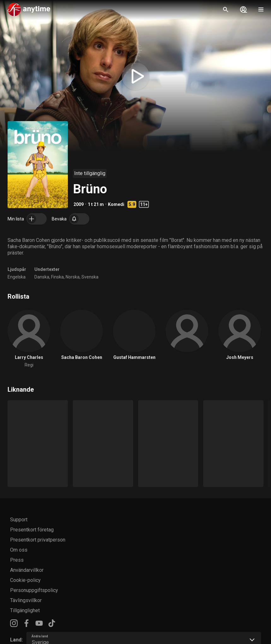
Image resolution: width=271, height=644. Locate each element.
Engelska (17, 277)
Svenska (90, 277)
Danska (42, 277)
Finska (57, 277)
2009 (79, 204)
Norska (73, 277)
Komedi (116, 204)
